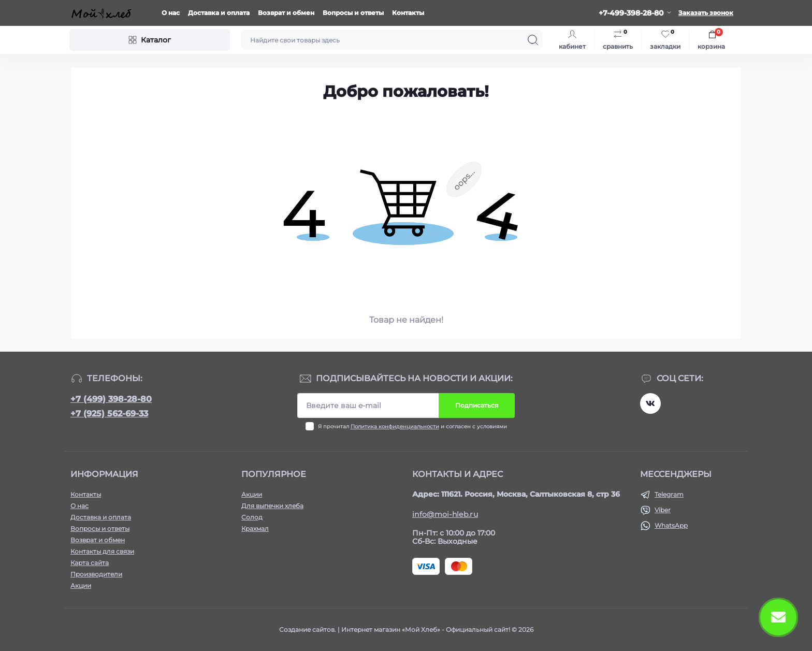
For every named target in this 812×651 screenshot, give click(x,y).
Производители (96, 574)
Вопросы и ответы (353, 13)
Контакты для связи (102, 551)
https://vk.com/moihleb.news (650, 403)
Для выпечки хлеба (272, 506)
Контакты (408, 13)
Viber (663, 510)
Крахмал (255, 529)
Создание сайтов (307, 630)
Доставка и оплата (219, 13)
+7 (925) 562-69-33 (109, 414)
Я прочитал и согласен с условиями (412, 426)
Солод (252, 517)
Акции (81, 585)
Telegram (669, 494)
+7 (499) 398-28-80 (111, 399)
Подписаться (477, 405)
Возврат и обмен (286, 13)
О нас (171, 13)
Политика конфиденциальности (395, 426)
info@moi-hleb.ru (445, 514)
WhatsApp (671, 525)
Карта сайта (90, 563)
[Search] (533, 40)
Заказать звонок (706, 13)
